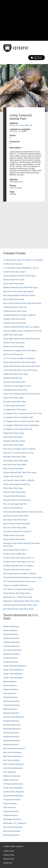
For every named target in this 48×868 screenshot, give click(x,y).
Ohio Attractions (10, 772)
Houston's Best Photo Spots (14, 382)
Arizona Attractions (11, 634)
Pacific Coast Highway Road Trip (16, 484)
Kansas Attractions (11, 697)
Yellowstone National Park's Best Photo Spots (21, 601)
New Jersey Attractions (12, 752)
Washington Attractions (12, 819)
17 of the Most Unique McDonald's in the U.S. (21, 268)
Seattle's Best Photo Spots (14, 535)
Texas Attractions (10, 804)
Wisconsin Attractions (12, 831)
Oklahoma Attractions (12, 776)
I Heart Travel (9, 851)
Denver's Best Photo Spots (14, 343)
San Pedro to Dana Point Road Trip (17, 531)
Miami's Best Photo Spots (13, 445)
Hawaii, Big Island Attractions (15, 666)
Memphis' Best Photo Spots (14, 441)
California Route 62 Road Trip (15, 307)
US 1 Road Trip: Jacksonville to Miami (18, 589)
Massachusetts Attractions (14, 717)
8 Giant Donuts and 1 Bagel (14, 272)
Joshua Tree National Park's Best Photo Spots (22, 394)
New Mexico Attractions (13, 756)
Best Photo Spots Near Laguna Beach (18, 291)
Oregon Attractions (11, 780)
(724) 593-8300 (16, 188)
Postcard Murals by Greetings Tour (17, 500)
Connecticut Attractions (12, 650)
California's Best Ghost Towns (15, 311)
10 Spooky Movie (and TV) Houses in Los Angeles (23, 260)
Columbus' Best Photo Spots (15, 323)
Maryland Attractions (11, 713)
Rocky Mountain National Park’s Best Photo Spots (23, 512)
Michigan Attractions (11, 721)
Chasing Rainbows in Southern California (20, 315)
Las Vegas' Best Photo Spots (15, 410)
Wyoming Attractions (11, 835)
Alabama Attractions (11, 626)
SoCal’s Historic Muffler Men (14, 554)
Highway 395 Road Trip (13, 378)
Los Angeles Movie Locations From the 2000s (21, 421)
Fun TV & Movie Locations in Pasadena (19, 358)
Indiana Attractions (11, 689)
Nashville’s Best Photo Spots (15, 457)
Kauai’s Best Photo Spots (13, 398)
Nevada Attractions (11, 744)
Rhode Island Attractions (13, 788)
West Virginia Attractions (13, 827)
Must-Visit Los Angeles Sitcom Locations (19, 449)
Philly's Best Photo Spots (13, 488)
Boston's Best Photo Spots (14, 299)
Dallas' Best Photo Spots (13, 335)
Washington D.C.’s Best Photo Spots (18, 597)
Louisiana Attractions (11, 705)
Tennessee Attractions (12, 800)
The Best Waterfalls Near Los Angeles (18, 566)
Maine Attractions (10, 709)
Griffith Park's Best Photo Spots (16, 374)
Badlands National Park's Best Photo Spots (20, 288)
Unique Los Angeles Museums (15, 585)
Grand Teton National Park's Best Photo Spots (22, 366)
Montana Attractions (11, 737)
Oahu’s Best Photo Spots (13, 469)
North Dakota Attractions (13, 768)
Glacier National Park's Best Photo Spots (19, 362)
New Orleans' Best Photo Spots (16, 461)
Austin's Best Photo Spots (14, 284)
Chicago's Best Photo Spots (14, 319)
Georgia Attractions (11, 662)
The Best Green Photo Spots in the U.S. (19, 562)
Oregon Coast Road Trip (13, 476)
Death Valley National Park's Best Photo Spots (22, 339)
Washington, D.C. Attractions (15, 823)
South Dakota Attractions (13, 796)
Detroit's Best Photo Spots (14, 347)
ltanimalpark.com (16, 182)
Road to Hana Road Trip (13, 508)
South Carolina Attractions (14, 792)
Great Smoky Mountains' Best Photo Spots (20, 370)
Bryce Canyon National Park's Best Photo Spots (22, 303)
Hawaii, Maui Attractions (13, 674)
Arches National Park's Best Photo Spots (19, 276)
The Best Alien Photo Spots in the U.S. (19, 558)
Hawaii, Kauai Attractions (13, 670)
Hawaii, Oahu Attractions (13, 678)
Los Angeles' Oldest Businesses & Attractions (21, 425)
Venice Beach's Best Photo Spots (16, 593)
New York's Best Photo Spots (15, 465)
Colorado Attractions (11, 646)
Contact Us (8, 863)
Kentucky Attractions (11, 701)
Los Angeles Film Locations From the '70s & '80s (23, 413)
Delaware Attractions (11, 654)
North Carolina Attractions (13, 764)
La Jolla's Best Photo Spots (14, 406)
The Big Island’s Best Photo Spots (17, 570)
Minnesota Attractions (12, 725)
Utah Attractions (10, 807)
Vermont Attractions (11, 811)
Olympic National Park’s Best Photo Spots (20, 472)
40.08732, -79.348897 (18, 131)
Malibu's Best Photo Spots (14, 433)
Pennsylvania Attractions (13, 784)
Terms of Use (8, 859)
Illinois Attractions (10, 685)
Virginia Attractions (11, 815)
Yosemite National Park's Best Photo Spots (20, 605)
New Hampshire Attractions (14, 748)
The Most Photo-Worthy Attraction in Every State (22, 577)
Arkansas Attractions (11, 638)
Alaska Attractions (10, 630)
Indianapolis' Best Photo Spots (15, 390)
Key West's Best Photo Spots (15, 402)
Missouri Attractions (11, 733)
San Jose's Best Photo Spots (15, 528)
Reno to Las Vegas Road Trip (15, 504)
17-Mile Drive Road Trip (13, 264)
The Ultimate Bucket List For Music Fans (19, 581)
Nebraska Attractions (11, 741)
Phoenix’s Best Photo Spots (14, 492)
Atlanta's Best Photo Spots (14, 280)
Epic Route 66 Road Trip (13, 354)
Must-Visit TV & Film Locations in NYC (18, 453)
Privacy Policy (9, 855)
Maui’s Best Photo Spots (13, 437)
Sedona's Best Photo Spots (14, 539)
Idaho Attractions (10, 682)
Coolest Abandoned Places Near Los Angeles (21, 327)
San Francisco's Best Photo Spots (17, 524)
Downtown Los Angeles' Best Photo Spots (20, 350)
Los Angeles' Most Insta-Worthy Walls (18, 417)
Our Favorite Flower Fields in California (19, 480)
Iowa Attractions (10, 693)
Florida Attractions (10, 658)
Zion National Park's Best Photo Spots (18, 609)
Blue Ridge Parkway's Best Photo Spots (19, 295)
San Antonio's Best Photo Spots (16, 516)
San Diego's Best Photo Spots (15, 520)
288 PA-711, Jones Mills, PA (21, 125)
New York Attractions (11, 760)
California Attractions (11, 642)
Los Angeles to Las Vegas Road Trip (18, 429)
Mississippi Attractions (12, 729)
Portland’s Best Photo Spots (14, 496)
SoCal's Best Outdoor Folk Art (15, 550)
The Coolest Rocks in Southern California (20, 574)
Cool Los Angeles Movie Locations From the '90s (23, 331)
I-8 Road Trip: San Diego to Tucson (17, 386)
